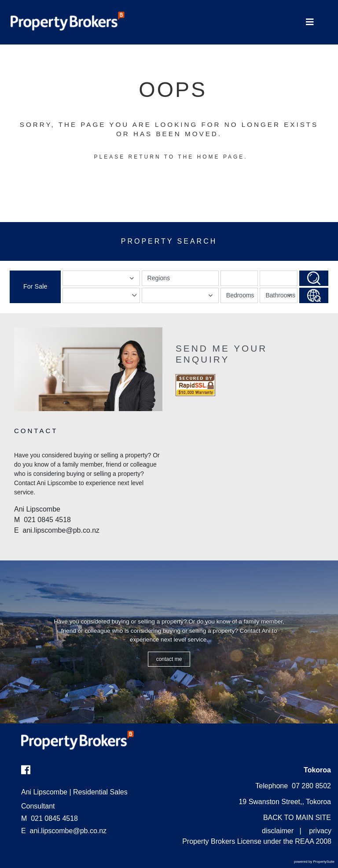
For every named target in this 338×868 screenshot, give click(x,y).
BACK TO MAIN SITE (297, 818)
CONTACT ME (169, 659)
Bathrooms (280, 297)
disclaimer (278, 831)
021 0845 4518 (50, 818)
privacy (320, 831)
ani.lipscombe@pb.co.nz (68, 831)
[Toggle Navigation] (310, 22)
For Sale (35, 286)
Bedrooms (240, 295)
